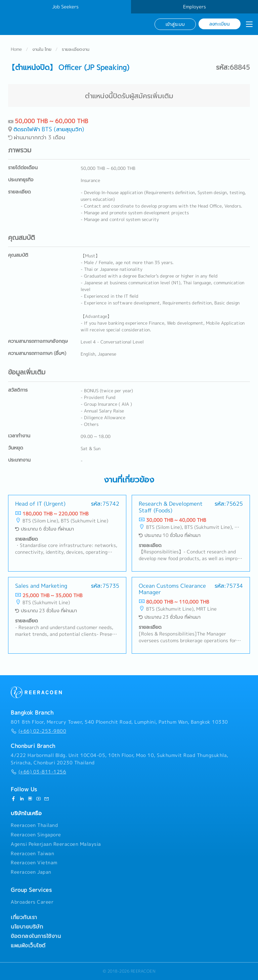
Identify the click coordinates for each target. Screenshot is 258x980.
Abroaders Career (32, 902)
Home (16, 49)
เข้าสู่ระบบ (175, 24)
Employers (195, 7)
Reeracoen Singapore (36, 835)
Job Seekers (65, 7)
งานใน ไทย (42, 49)
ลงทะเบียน (220, 24)
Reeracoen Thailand (34, 825)
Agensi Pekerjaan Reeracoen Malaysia (56, 844)
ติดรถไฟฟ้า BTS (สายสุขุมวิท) (49, 129)
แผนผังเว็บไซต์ (28, 945)
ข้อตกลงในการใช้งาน (36, 936)
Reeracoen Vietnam (34, 863)
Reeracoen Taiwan (32, 854)
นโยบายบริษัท (27, 927)
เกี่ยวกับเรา (24, 917)
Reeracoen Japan (31, 872)
